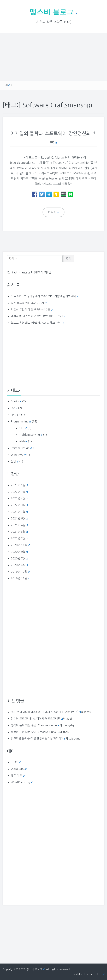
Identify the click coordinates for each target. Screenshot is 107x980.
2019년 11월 (20, 578)
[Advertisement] (53, 57)
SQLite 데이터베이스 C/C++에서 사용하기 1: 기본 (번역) (46, 712)
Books (16, 401)
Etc (14, 408)
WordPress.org (22, 782)
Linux (16, 414)
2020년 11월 (20, 545)
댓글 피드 (18, 775)
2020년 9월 (19, 551)
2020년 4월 (19, 565)
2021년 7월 (19, 511)
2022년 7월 (19, 491)
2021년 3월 (19, 531)
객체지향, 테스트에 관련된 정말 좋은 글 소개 (38, 316)
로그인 (16, 762)
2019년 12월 (20, 571)
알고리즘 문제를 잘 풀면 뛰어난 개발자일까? (38, 738)
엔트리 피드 (19, 769)
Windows (18, 454)
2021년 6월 (19, 518)
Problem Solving (31, 434)
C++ (23, 428)
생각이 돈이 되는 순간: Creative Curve (35, 725)
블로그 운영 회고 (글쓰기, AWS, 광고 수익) (38, 323)
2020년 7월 (19, 558)
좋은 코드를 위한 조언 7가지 (29, 302)
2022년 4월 (19, 498)
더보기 (54, 212)
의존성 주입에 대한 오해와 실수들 (32, 309)
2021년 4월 (19, 525)
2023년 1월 (19, 485)
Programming (21, 421)
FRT (101, 974)
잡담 (15, 461)
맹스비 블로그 (53, 12)
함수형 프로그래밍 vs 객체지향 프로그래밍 (37, 718)
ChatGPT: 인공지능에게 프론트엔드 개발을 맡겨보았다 (45, 296)
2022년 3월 (19, 505)
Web (23, 441)
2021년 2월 (19, 538)
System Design (21, 448)
